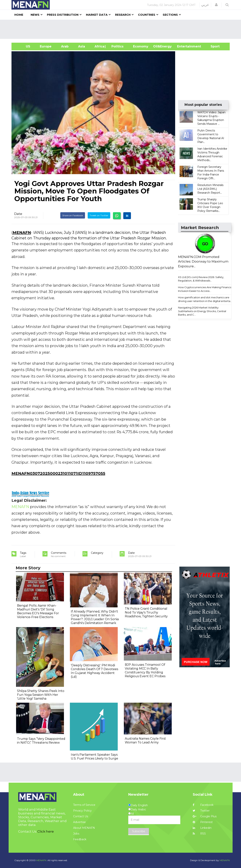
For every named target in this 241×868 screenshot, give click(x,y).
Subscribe (139, 831)
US (23, 46)
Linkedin (202, 828)
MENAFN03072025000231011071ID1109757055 (58, 473)
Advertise (79, 822)
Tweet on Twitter (99, 215)
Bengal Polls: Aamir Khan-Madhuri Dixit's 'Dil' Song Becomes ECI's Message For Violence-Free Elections (38, 611)
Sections (170, 15)
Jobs (76, 834)
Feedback (80, 839)
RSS (199, 834)
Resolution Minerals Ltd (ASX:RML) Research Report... (210, 189)
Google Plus (205, 816)
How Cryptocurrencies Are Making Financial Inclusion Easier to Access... (205, 289)
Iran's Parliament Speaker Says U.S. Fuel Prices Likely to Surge (94, 757)
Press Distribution (63, 15)
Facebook (203, 805)
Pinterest (203, 822)
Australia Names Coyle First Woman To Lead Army (145, 740)
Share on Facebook (73, 215)
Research (123, 15)
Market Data (97, 15)
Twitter (201, 811)
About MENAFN (84, 828)
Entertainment (183, 46)
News (35, 15)
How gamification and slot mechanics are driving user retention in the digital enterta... (205, 299)
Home (19, 15)
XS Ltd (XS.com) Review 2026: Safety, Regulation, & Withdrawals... (201, 279)
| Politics (116, 46)
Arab (65, 46)
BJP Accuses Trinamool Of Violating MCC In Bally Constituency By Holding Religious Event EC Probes (145, 670)
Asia (82, 46)
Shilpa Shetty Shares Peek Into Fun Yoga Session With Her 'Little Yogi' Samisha (41, 695)
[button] (216, 5)
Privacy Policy (82, 811)
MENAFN (22, 232)
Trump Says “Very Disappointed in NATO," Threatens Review (41, 741)
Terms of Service (84, 805)
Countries (147, 15)
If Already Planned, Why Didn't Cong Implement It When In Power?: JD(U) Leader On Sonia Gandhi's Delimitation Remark (95, 617)
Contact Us (81, 816)
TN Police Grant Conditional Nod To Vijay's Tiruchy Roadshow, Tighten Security (146, 612)
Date (18, 214)
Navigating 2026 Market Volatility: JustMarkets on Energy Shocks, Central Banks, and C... (202, 311)
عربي (205, 5)
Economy (141, 46)
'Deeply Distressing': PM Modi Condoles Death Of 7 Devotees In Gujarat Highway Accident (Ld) (94, 671)
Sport (213, 46)
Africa (99, 46)
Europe (46, 46)
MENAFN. (42, 860)
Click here (46, 831)
